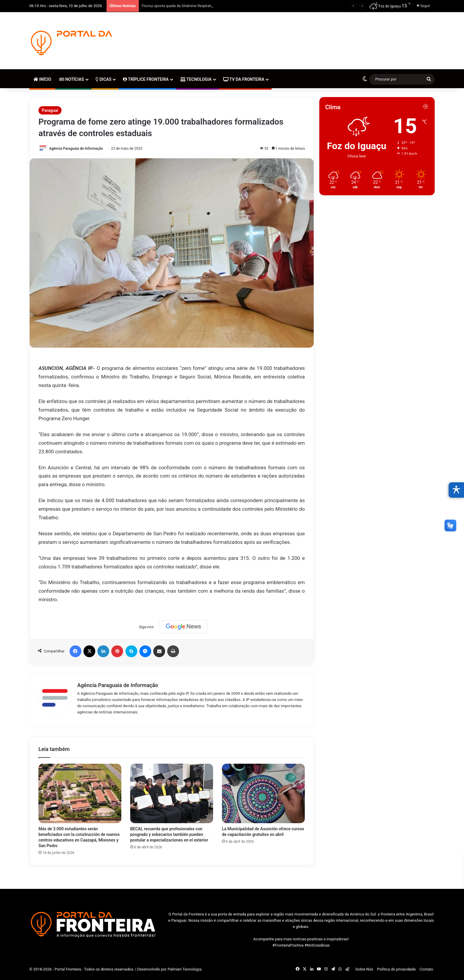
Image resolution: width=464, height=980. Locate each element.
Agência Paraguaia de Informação (76, 149)
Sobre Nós (364, 969)
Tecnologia (196, 79)
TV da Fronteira (244, 79)
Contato (426, 969)
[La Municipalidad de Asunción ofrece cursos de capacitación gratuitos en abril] (263, 793)
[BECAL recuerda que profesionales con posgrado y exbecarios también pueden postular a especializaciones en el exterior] (172, 793)
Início (42, 79)
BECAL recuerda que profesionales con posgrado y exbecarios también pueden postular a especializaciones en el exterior (169, 834)
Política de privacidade (396, 969)
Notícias (72, 79)
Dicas (104, 79)
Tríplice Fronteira (146, 79)
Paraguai (50, 110)
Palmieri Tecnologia (184, 969)
